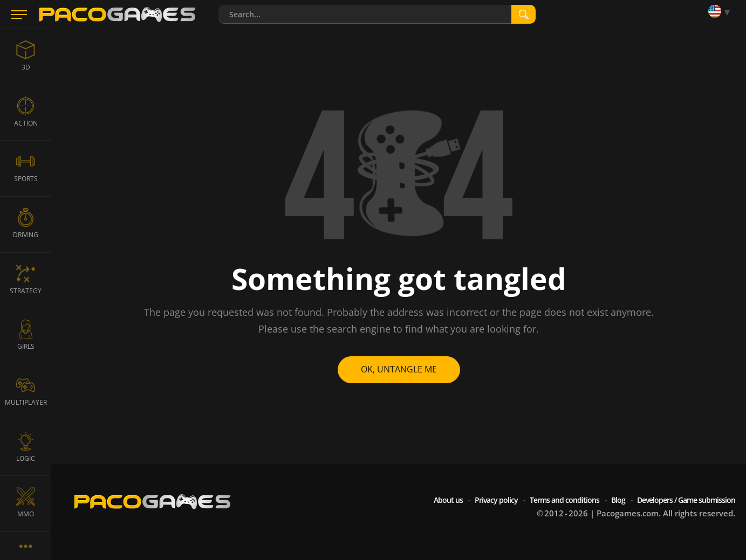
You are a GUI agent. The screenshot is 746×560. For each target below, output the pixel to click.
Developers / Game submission (686, 500)
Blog (618, 500)
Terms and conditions (564, 500)
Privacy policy (496, 500)
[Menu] (19, 15)
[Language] (722, 12)
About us (448, 500)
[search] (523, 14)
